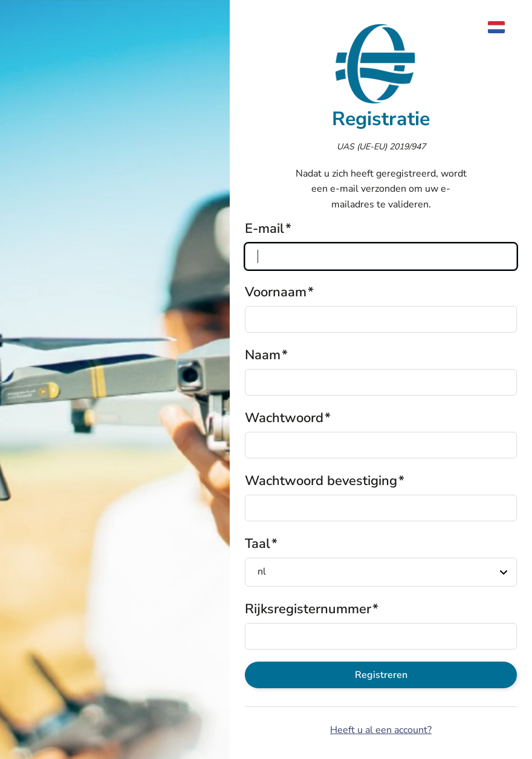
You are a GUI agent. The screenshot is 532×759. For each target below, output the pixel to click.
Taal (258, 544)
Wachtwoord (284, 418)
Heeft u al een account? (381, 730)
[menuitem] (502, 27)
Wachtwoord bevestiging (321, 481)
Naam (263, 355)
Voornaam (276, 292)
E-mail (264, 229)
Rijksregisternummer (308, 609)
